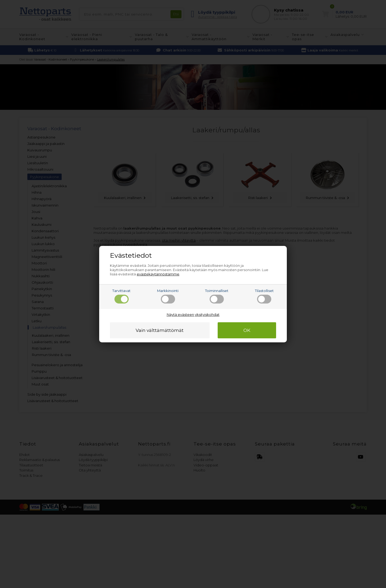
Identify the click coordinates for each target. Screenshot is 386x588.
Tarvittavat (121, 296)
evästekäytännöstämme (158, 274)
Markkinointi (168, 296)
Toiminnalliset (217, 296)
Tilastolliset (264, 296)
